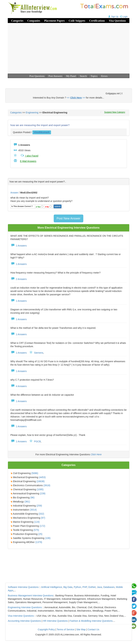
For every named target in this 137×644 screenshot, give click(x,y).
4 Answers (19, 386)
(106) (48, 538)
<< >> (76, 98)
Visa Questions (117, 21)
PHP (85, 587)
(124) (37, 522)
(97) (43, 518)
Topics (94, 76)
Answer (15, 193)
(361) (27, 502)
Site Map (81, 629)
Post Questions (37, 76)
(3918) (47, 485)
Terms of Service (66, 629)
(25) (40, 534)
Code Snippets (77, 21)
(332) (41, 514)
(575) (36, 530)
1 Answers (19, 246)
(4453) (42, 477)
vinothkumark (42, 132)
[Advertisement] (69, 48)
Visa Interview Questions (21, 616)
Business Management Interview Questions (31, 596)
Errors (104, 76)
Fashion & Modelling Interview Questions (91, 621)
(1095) (40, 489)
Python (77, 587)
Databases (109, 587)
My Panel (71, 76)
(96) (32, 498)
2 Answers (19, 279)
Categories (17, 21)
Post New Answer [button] (68, 218)
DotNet (92, 587)
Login (123, 17)
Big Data (68, 587)
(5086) (35, 473)
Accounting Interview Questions (24, 621)
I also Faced (29, 156)
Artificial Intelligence (52, 587)
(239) (43, 493)
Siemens (39, 353)
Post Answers (55, 76)
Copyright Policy (46, 629)
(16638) (41, 481)
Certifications (97, 21)
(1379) (39, 542)
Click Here (96, 454)
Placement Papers (54, 21)
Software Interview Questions (23, 587)
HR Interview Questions (55, 621)
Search (83, 76)
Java (99, 587)
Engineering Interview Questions (25, 607)
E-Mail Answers (28, 161)
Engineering (32, 113)
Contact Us (93, 629)
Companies (34, 21)
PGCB (38, 441)
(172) (42, 526)
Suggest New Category (115, 112)
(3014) (33, 510)
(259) (39, 506)
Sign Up (113, 17)
